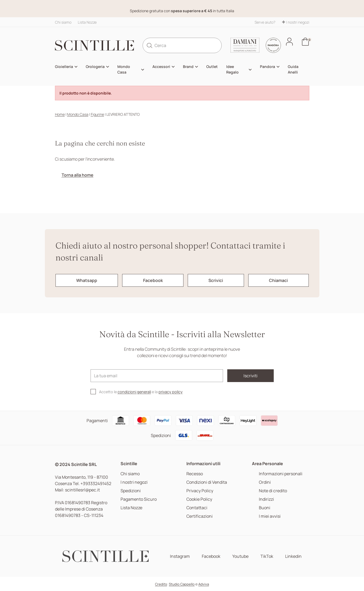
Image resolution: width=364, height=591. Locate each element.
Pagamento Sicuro (139, 499)
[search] (149, 45)
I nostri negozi (296, 22)
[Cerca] (182, 45)
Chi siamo (63, 22)
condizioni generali (134, 392)
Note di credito (273, 491)
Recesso (195, 474)
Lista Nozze (87, 22)
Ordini (265, 482)
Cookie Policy (199, 499)
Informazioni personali (281, 474)
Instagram (180, 556)
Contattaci (197, 508)
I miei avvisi (270, 516)
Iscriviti (250, 376)
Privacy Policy (200, 491)
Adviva (204, 584)
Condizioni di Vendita (207, 482)
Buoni (265, 508)
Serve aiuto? (265, 22)
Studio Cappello (182, 584)
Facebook (211, 556)
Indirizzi (266, 499)
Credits (161, 584)
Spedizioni (131, 491)
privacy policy (171, 392)
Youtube (240, 556)
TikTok (267, 556)
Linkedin (293, 556)
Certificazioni (200, 516)
